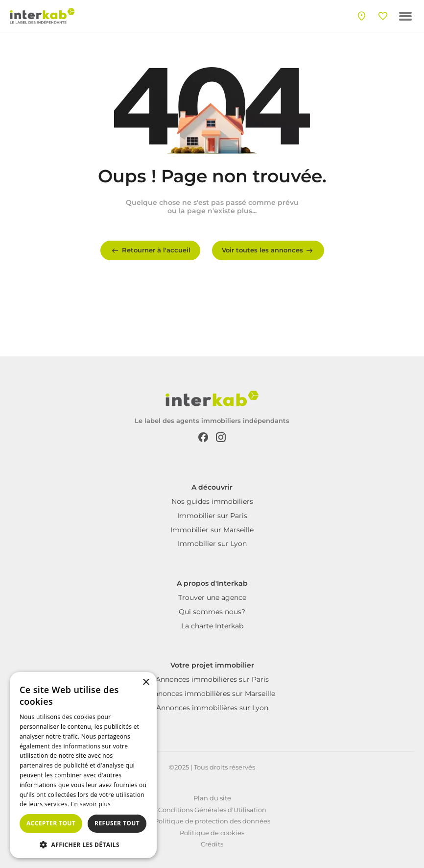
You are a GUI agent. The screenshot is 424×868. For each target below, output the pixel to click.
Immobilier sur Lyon (212, 544)
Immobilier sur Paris (212, 516)
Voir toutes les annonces (268, 250)
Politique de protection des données (212, 821)
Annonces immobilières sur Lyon (212, 708)
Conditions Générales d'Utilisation (212, 810)
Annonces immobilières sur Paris (212, 679)
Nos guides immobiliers (212, 501)
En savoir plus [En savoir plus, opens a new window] (91, 804)
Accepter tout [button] (51, 823)
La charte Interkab (212, 626)
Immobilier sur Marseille (212, 530)
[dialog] (83, 765)
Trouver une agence (212, 597)
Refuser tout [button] (117, 823)
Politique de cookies (212, 833)
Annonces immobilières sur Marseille (212, 694)
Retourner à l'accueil (150, 250)
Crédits (212, 844)
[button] (83, 844)
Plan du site (212, 798)
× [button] (146, 682)
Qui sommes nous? (212, 612)
